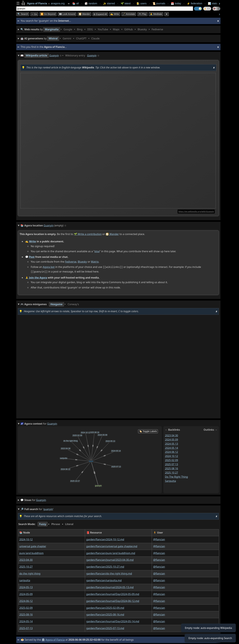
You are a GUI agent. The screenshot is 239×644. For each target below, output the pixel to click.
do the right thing (176, 476)
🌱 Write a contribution (88, 234)
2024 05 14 (172, 447)
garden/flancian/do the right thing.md (109, 573)
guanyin (41, 499)
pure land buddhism (31, 552)
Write (32, 241)
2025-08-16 (26, 614)
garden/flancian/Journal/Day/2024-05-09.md (113, 593)
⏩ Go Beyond (48, 14)
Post (32, 257)
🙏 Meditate (156, 14)
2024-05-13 (26, 587)
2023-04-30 (26, 559)
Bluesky (82, 262)
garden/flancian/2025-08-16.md (105, 614)
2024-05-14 (26, 621)
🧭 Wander (84, 14)
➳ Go (34, 14)
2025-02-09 (26, 607)
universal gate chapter (33, 546)
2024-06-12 (26, 600)
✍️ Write (115, 14)
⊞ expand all (100, 14)
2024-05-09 (26, 593)
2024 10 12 (172, 455)
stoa (97, 251)
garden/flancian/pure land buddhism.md (111, 552)
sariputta (170, 480)
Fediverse (71, 262)
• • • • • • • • (92, 29)
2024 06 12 (172, 451)
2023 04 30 (172, 435)
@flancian (159, 539)
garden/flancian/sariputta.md (104, 580)
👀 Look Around (67, 14)
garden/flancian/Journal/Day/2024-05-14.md (113, 621)
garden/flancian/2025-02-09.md (105, 607)
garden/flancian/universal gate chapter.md (112, 546)
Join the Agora (38, 277)
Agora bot (49, 267)
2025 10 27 (172, 472)
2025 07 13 (172, 464)
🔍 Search (23, 14)
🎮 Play (142, 14)
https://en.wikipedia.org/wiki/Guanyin (196, 211)
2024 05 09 (172, 439)
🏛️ (43, 639)
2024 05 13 (172, 443)
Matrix (95, 262)
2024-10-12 (26, 539)
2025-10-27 (26, 566)
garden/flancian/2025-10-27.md (105, 566)
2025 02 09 (172, 460)
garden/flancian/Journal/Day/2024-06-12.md (113, 600)
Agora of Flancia (55, 639)
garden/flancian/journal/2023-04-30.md (110, 559)
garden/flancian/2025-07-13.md (105, 628)
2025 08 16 (172, 468)
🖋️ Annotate (129, 14)
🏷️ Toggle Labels (148, 431)
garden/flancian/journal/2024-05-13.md (110, 587)
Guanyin (54, 55)
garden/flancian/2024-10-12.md (105, 539)
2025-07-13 (26, 628)
